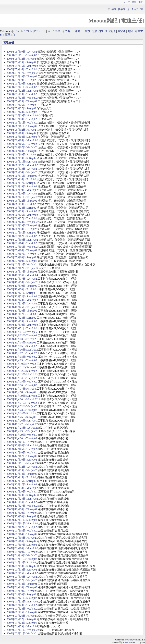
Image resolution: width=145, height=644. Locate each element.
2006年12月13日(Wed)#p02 (22, 470)
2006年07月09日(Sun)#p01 (22, 261)
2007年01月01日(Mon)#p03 (22, 523)
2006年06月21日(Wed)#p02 (22, 197)
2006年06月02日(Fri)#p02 (21, 130)
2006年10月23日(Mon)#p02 (22, 300)
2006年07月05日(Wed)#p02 (22, 247)
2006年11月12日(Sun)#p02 (22, 371)
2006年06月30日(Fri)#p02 (21, 229)
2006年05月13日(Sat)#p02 (21, 62)
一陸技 (86, 31)
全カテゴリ (137, 9)
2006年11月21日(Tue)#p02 (22, 403)
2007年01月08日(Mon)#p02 (22, 548)
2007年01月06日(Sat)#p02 (21, 541)
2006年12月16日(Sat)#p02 (21, 481)
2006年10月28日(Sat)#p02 (21, 318)
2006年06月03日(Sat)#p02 (21, 133)
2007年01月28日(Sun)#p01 (22, 623)
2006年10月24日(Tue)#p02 (22, 304)
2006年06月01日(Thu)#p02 (22, 126)
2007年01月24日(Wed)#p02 (22, 609)
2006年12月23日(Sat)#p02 (21, 495)
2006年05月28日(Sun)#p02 (22, 112)
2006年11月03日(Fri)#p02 (21, 339)
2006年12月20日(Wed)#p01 (22, 492)
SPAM (57, 31)
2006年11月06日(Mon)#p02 (22, 350)
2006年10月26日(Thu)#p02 (22, 311)
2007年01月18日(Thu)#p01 (22, 584)
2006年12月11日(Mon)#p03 (22, 463)
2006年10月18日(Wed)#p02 (22, 282)
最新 (134, 2)
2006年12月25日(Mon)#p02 (22, 499)
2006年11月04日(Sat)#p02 (21, 343)
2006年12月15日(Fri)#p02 (21, 477)
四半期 (122, 9)
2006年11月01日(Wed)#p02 (22, 332)
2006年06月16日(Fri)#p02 (21, 179)
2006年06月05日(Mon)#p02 (22, 140)
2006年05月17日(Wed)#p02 (22, 73)
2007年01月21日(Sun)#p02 (22, 598)
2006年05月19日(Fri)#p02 (21, 80)
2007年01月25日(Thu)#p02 (22, 612)
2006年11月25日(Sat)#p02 (21, 417)
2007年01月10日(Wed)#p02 (22, 555)
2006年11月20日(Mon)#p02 (22, 399)
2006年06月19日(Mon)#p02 (22, 190)
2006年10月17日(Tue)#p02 (22, 279)
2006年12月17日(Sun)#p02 (22, 484)
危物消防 (98, 31)
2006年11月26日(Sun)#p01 (22, 421)
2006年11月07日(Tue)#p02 (22, 353)
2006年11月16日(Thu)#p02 (22, 385)
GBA (16, 31)
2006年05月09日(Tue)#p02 (22, 52)
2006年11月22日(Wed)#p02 (22, 406)
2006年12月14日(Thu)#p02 (22, 474)
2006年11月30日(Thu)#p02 (22, 438)
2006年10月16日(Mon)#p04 (22, 275)
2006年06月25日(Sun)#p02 (22, 211)
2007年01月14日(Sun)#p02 (22, 570)
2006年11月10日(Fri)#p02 (21, 364)
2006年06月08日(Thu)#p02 (22, 151)
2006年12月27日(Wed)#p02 (22, 506)
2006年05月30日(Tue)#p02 (22, 119)
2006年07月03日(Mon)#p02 (22, 240)
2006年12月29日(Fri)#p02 (21, 513)
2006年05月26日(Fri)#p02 (21, 105)
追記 (141, 2)
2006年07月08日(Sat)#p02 (21, 257)
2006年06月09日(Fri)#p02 (21, 154)
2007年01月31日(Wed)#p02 (22, 630)
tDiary (130, 640)
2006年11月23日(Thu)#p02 (22, 410)
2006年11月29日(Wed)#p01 (22, 431)
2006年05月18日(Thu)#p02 (22, 76)
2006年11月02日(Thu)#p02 (22, 335)
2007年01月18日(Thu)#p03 (22, 587)
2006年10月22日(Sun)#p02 (22, 296)
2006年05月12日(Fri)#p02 (21, 59)
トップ (126, 2)
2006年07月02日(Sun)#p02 (22, 236)
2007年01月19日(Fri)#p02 (21, 591)
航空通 (122, 31)
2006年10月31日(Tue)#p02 (22, 328)
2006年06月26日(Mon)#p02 (22, 215)
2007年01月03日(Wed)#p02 (22, 531)
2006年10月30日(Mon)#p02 (22, 325)
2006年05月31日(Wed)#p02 (22, 123)
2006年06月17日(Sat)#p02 (21, 183)
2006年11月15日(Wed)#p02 (22, 382)
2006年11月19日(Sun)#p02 (22, 396)
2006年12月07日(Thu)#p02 (22, 456)
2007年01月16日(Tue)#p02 (22, 577)
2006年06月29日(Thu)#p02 (22, 225)
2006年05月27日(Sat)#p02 (21, 108)
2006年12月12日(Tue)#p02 (22, 467)
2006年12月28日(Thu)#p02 (22, 509)
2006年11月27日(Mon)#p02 (22, 424)
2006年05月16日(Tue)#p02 (22, 69)
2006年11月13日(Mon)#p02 (22, 374)
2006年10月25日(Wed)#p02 (22, 307)
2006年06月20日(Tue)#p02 (22, 194)
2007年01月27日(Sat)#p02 (21, 619)
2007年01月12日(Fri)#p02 (21, 562)
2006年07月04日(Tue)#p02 (22, 243)
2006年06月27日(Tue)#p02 (22, 218)
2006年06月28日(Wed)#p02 (22, 222)
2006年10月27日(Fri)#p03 (21, 314)
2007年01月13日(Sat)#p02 (21, 566)
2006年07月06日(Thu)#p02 (22, 250)
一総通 (76, 31)
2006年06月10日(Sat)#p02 (21, 158)
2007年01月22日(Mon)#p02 (22, 602)
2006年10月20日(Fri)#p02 (21, 289)
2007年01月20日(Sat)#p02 (21, 594)
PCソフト (27, 31)
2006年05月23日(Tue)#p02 (22, 94)
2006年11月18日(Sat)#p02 (21, 392)
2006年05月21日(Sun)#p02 (22, 87)
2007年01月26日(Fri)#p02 (21, 616)
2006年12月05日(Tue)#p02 (22, 449)
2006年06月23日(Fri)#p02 (21, 204)
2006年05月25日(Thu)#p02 (22, 101)
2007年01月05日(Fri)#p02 (21, 538)
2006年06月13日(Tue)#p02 (22, 169)
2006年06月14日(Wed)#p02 (22, 172)
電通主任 (10, 35)
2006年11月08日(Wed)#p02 (22, 357)
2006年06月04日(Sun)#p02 (22, 137)
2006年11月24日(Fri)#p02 (21, 413)
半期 (114, 9)
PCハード (40, 31)
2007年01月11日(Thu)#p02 (22, 559)
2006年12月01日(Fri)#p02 (21, 442)
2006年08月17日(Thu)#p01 (22, 272)
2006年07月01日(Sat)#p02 (21, 233)
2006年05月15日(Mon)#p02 (22, 66)
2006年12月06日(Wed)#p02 (22, 453)
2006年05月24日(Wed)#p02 (22, 98)
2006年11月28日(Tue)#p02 (22, 428)
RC (49, 31)
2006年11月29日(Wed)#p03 (22, 435)
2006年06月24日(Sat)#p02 (21, 208)
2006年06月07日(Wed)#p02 (22, 147)
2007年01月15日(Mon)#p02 (22, 573)
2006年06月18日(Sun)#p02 (22, 186)
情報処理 (110, 31)
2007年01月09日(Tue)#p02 (22, 552)
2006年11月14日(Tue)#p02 (22, 378)
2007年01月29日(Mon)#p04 (22, 626)
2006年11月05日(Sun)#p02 (22, 346)
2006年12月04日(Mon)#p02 (22, 445)
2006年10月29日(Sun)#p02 (22, 321)
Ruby (126, 642)
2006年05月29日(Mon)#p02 (22, 115)
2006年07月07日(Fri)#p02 (21, 254)
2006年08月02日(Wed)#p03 (22, 268)
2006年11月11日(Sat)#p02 (21, 367)
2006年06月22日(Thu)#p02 (22, 201)
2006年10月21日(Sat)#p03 (21, 293)
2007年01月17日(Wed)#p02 (22, 580)
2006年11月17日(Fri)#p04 (21, 389)
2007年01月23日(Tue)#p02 (22, 605)
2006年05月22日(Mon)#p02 (22, 91)
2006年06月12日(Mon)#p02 (22, 165)
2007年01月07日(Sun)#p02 (22, 545)
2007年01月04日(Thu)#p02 (22, 534)
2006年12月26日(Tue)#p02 (22, 502)
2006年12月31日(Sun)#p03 (22, 520)
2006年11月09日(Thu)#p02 (22, 360)
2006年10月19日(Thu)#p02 (22, 286)
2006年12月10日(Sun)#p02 (22, 460)
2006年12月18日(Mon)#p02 (22, 488)
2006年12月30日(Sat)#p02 (21, 516)
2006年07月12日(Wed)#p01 (22, 264)
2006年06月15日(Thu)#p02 (22, 176)
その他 (66, 31)
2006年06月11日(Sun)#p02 (22, 162)
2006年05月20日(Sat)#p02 (21, 84)
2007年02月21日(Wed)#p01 (22, 633)
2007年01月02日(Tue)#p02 (22, 527)
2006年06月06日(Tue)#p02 (22, 144)
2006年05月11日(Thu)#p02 (22, 55)
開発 (130, 31)
